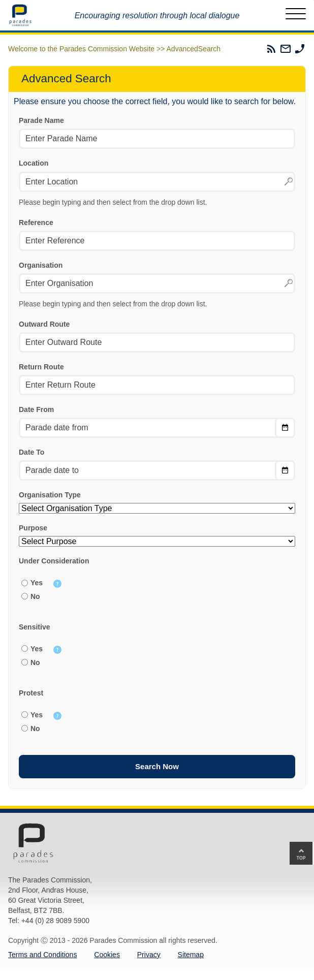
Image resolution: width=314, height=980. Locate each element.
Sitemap (191, 955)
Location (34, 163)
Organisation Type (50, 495)
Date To (32, 452)
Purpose (33, 528)
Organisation (41, 265)
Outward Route (44, 324)
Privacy (149, 955)
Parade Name (41, 120)
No (35, 596)
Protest (31, 693)
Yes (37, 583)
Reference (36, 223)
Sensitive (34, 627)
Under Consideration (54, 561)
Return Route (41, 367)
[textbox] (157, 182)
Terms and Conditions (42, 955)
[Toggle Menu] (296, 15)
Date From (36, 409)
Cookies (107, 955)
